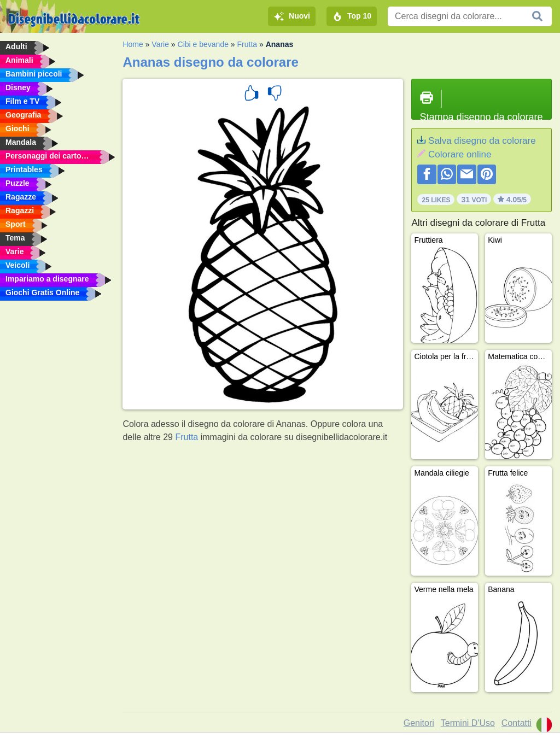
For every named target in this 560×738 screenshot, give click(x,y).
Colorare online (460, 154)
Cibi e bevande (203, 44)
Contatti (517, 723)
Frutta (247, 44)
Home (133, 44)
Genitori (419, 723)
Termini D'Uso (468, 723)
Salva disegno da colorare (482, 141)
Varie (160, 44)
